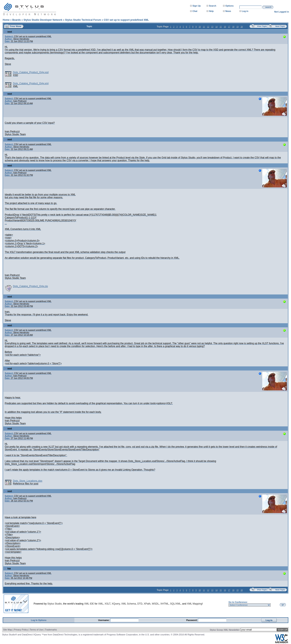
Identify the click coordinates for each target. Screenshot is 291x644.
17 (229, 27)
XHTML (165, 604)
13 (212, 27)
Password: (192, 620)
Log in (245, 11)
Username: (104, 620)
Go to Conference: (238, 602)
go (283, 605)
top (8, 568)
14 (216, 27)
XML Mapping (195, 604)
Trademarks (51, 630)
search (268, 7)
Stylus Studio (54, 604)
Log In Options (39, 620)
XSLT (107, 604)
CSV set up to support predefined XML (126, 20)
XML (101, 604)
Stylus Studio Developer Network (43, 20)
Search (212, 6)
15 (221, 27)
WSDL (155, 604)
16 (225, 27)
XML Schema (129, 604)
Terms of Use (36, 630)
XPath (147, 604)
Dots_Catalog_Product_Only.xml (31, 83)
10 (200, 27)
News (228, 11)
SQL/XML (176, 604)
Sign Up (196, 6)
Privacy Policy (21, 630)
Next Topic (280, 26)
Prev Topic (262, 26)
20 (242, 27)
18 (233, 27)
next (8, 32)
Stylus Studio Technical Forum (83, 20)
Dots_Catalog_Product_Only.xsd (31, 72)
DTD (140, 604)
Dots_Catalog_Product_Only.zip (30, 286)
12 (208, 27)
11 (204, 27)
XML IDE (89, 604)
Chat (195, 11)
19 (238, 27)
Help (211, 11)
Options (229, 6)
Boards (17, 20)
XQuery (116, 604)
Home (6, 20)
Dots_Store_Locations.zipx (28, 481)
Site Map (8, 630)
